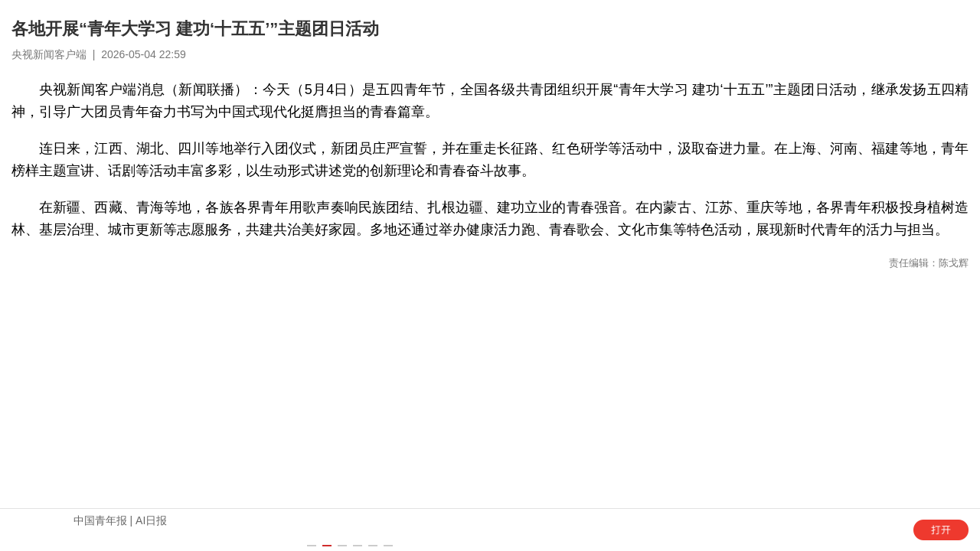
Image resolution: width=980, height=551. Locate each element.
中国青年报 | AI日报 (121, 520)
